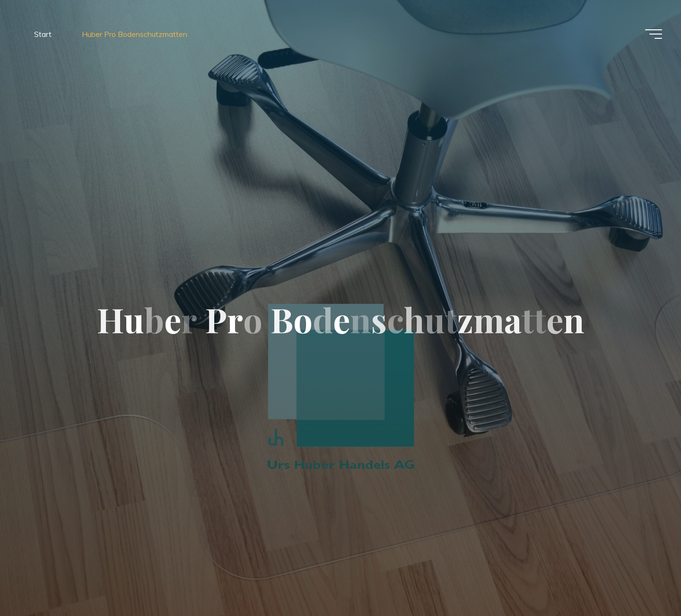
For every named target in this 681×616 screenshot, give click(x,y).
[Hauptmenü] (654, 34)
